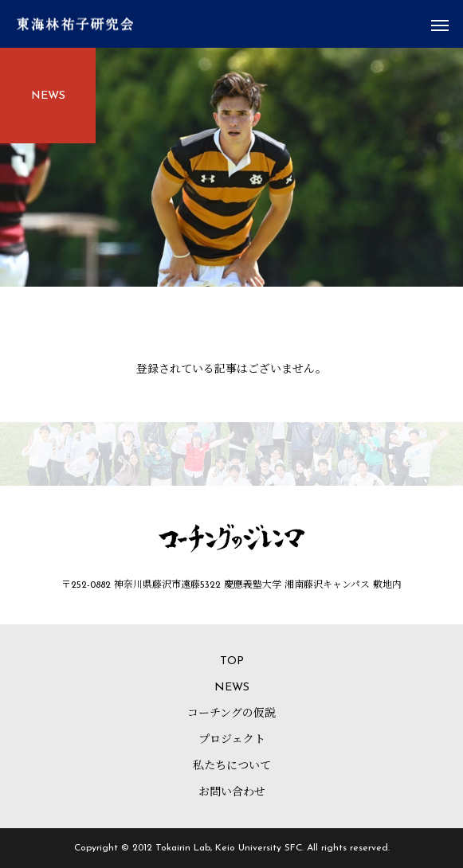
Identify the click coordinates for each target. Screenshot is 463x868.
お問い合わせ (232, 793)
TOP (232, 661)
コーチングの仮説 (231, 714)
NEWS (232, 688)
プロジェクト (232, 740)
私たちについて (232, 766)
